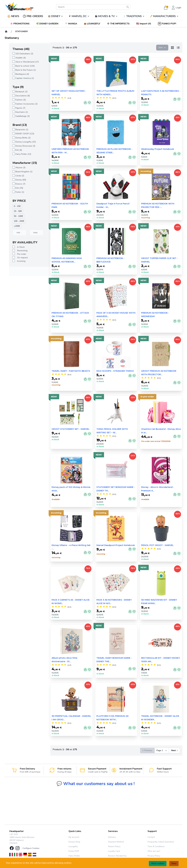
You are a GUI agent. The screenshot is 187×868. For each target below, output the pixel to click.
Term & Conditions (156, 846)
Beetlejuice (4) (18, 74)
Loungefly (73, 846)
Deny (174, 863)
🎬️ (106, 16)
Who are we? (154, 851)
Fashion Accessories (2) (22, 104)
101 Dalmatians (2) (20, 54)
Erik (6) (14, 150)
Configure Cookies (31, 848)
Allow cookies (158, 863)
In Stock (17, 247)
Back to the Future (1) (21, 70)
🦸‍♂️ (79, 16)
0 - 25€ (13, 206)
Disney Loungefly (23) (21, 142)
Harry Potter (74, 856)
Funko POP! (74, 851)
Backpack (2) (17, 92)
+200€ (13, 226)
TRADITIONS (134, 16)
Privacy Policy (154, 856)
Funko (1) (15, 192)
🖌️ (164, 16)
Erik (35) (15, 188)
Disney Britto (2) (19, 138)
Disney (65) (16, 180)
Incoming (17, 261)
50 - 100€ (14, 216)
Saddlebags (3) (18, 116)
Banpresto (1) (17, 130)
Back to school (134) (21, 66)
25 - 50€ (14, 211)
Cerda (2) (15, 176)
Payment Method (116, 842)
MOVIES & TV (106, 16)
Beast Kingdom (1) (20, 172)
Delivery (112, 837)
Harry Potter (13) (19, 154)
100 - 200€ (15, 221)
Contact (151, 837)
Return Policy (114, 846)
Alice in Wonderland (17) (23, 62)
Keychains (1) (17, 112)
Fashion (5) (16, 100)
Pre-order (17, 254)
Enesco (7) (16, 184)
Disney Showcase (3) (21, 146)
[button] (144, 24)
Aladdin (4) (16, 58)
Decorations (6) (18, 96)
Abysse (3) (16, 168)
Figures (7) (16, 108)
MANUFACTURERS (164, 16)
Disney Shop (74, 842)
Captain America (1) (20, 78)
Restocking (18, 251)
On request (18, 258)
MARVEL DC (79, 16)
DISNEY (56, 16)
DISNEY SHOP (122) (20, 134)
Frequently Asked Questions (161, 842)
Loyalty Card (114, 851)
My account (74, 837)
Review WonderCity (117, 856)
